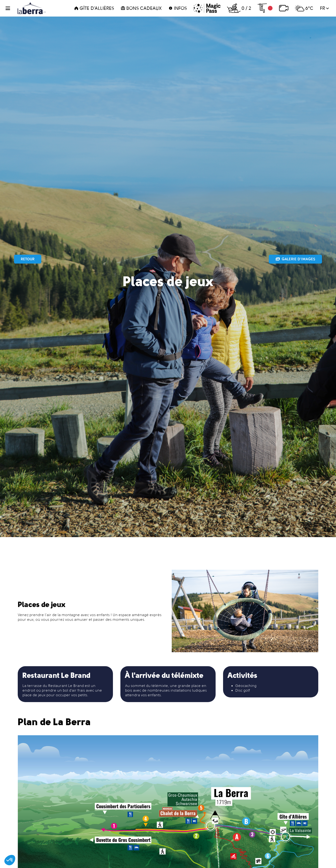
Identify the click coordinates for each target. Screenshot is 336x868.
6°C (304, 8)
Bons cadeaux (141, 8)
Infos (178, 8)
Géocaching (246, 686)
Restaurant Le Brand (66, 686)
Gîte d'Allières (94, 8)
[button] (11, 8)
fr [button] (324, 8)
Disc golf (243, 690)
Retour (28, 259)
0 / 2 (239, 8)
